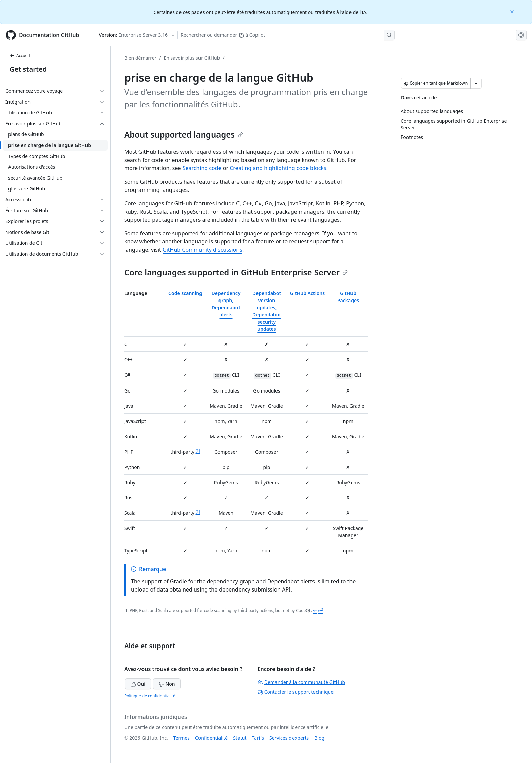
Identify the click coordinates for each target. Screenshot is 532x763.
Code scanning (185, 293)
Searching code (202, 168)
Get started (28, 69)
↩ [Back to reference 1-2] (320, 610)
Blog (319, 738)
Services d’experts (289, 738)
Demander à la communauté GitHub (301, 682)
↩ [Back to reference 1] (315, 610)
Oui (138, 684)
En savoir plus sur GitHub (192, 58)
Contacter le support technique (296, 692)
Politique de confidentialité (150, 696)
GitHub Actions (307, 293)
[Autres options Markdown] (476, 83)
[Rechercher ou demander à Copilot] (286, 35)
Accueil (20, 56)
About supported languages (184, 134)
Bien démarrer (140, 58)
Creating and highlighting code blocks (278, 168)
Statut (240, 738)
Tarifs (258, 738)
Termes (182, 738)
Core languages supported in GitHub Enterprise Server (236, 272)
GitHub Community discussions (202, 250)
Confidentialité (211, 738)
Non (167, 684)
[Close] (513, 11)
